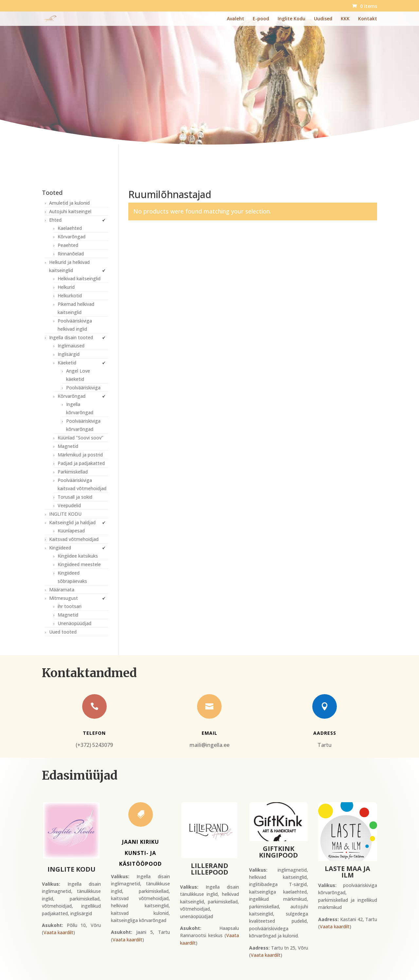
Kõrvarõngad (72, 237)
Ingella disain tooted (71, 337)
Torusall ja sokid (75, 497)
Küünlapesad (71, 531)
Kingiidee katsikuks (78, 556)
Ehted (55, 220)
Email (209, 733)
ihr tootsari (70, 606)
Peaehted (68, 245)
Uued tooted (63, 632)
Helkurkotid (70, 296)
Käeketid (67, 363)
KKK (345, 19)
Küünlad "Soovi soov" (81, 438)
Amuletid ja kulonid (69, 203)
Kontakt (368, 19)
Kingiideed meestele (79, 564)
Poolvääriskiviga (83, 388)
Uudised (323, 19)
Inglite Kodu (291, 19)
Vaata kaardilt (58, 932)
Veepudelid (69, 505)
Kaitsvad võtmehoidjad (74, 539)
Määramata (62, 590)
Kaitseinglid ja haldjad (72, 522)
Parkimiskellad (73, 472)
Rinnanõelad (71, 254)
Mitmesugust (64, 598)
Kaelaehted (70, 228)
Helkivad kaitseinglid (79, 278)
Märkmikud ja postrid (80, 455)
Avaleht (236, 19)
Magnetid (68, 446)
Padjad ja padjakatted (81, 463)
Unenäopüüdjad (74, 623)
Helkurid (66, 287)
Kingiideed (60, 548)
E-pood (261, 19)
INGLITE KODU (65, 514)
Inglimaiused (71, 346)
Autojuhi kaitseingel (70, 211)
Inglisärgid (69, 354)
